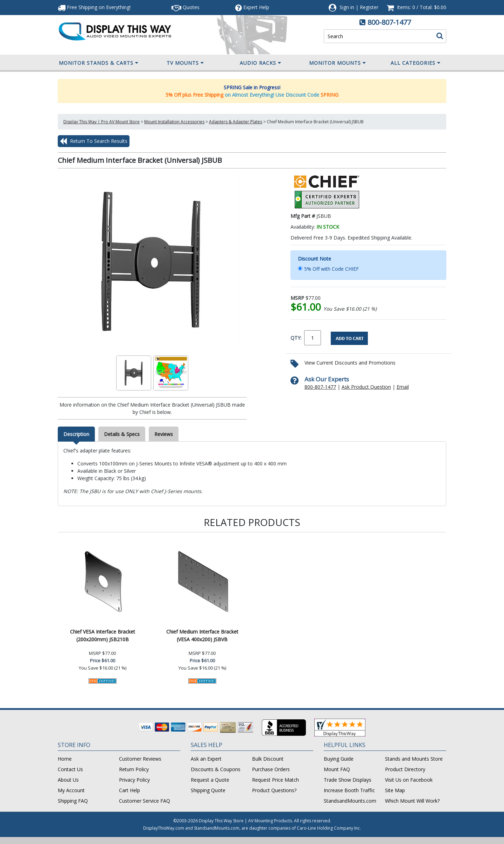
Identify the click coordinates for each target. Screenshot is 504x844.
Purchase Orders (271, 769)
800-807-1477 (389, 22)
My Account (71, 790)
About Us (68, 780)
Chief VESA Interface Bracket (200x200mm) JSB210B (103, 635)
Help (252, 7)
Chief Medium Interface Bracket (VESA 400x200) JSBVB (202, 635)
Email (403, 387)
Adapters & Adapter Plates (236, 122)
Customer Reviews (140, 759)
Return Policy (134, 769)
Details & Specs (122, 434)
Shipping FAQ (73, 801)
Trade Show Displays (348, 780)
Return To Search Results (94, 141)
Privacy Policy (134, 780)
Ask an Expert (206, 759)
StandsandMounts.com (350, 801)
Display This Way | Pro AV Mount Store (101, 122)
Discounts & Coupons (216, 769)
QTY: (296, 338)
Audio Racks (261, 63)
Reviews (164, 434)
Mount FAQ (337, 769)
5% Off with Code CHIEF (331, 269)
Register (369, 7)
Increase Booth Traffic (349, 790)
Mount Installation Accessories (174, 122)
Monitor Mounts (338, 63)
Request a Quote (210, 780)
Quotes (185, 7)
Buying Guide (339, 759)
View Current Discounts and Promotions (350, 363)
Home (65, 759)
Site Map (395, 790)
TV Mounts (185, 63)
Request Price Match (275, 780)
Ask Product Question (366, 387)
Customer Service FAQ (145, 801)
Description (76, 434)
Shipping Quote (208, 790)
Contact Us (70, 769)
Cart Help (129, 790)
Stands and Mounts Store (414, 759)
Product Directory (405, 769)
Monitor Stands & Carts (99, 63)
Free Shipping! (94, 7)
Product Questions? (274, 790)
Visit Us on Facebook (409, 780)
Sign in (347, 7)
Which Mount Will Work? (412, 801)
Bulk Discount (268, 759)
